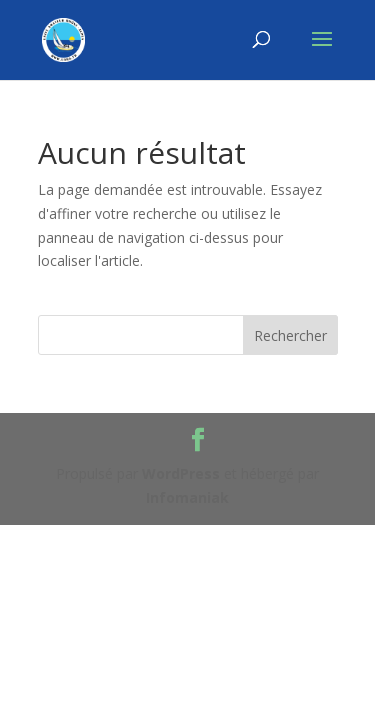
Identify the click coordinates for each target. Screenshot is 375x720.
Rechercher (290, 335)
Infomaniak (187, 497)
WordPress (181, 473)
